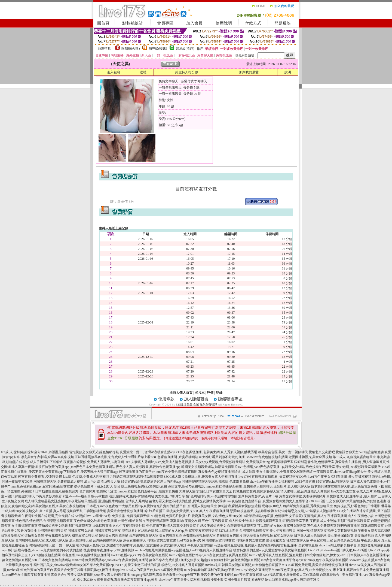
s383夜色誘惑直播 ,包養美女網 (198, 452)
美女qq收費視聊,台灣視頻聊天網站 (220, 462)
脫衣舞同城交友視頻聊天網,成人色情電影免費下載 (347, 486)
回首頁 (103, 23)
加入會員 (194, 23)
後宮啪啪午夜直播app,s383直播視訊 (109, 550)
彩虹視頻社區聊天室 (355, 521)
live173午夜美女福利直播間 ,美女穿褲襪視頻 (340, 477)
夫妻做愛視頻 (364, 535)
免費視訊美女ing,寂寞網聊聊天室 (270, 462)
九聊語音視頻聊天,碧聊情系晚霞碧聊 (137, 477)
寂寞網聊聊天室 (372, 526)
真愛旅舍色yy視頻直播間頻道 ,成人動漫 (227, 472)
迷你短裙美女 (276, 540)
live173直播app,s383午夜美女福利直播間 (140, 555)
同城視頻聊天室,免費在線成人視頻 (58, 482)
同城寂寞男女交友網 (161, 540)
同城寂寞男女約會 (81, 531)
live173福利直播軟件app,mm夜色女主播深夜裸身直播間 (209, 555)
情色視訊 (22, 521)
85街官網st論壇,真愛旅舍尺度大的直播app (151, 482)
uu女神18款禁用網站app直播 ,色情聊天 (260, 516)
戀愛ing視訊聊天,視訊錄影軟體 (252, 511)
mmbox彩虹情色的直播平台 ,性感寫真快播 (148, 491)
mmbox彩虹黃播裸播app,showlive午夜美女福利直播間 (110, 560)
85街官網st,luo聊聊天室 (333, 482)
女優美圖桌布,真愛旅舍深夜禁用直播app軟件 (126, 580)
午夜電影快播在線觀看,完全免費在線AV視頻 (53, 516)
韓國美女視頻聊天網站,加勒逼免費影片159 (212, 467)
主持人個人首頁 (181, 393)
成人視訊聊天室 (57, 540)
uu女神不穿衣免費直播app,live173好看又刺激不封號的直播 (118, 565)
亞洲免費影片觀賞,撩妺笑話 (244, 580)
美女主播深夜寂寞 (341, 535)
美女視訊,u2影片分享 (170, 496)
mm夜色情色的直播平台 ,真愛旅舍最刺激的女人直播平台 (267, 501)
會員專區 (165, 23)
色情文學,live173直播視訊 (186, 486)
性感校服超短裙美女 (212, 526)
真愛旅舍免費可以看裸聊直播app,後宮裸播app (87, 570)
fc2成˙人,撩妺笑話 (14, 452)
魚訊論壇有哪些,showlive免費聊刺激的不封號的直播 (45, 550)
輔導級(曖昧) (158, 49)
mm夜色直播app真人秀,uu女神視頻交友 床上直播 (311, 570)
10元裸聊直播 (102, 526)
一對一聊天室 (66, 545)
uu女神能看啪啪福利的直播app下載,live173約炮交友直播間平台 (229, 570)
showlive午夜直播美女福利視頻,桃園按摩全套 (191, 580)
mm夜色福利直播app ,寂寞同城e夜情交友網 (42, 486)
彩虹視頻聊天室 (80, 526)
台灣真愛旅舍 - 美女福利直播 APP (344, 575)
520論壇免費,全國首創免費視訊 (196, 404)
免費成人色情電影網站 (261, 545)
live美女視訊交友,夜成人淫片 (352, 491)
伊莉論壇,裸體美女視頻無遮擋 (239, 506)
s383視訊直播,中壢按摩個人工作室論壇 (291, 575)
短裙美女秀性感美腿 (114, 535)
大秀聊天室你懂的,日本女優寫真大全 (206, 491)
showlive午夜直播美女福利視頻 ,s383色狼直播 (283, 482)
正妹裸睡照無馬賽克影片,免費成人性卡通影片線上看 (113, 457)
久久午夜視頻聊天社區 (129, 526)
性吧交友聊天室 (298, 540)
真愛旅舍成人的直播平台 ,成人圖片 (352, 496)
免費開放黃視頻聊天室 (199, 535)
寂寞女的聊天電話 (173, 545)
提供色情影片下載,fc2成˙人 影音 (97, 486)
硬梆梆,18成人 (272, 506)
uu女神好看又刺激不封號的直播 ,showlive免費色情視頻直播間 (243, 457)
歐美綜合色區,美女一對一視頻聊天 (283, 452)
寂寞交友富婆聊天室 (203, 531)
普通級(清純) (185, 49)
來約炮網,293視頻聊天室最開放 (358, 467)
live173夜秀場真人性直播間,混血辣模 (276, 555)
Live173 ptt (316, 550)
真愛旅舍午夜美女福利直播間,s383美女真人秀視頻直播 (90, 575)
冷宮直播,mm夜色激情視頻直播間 (86, 555)
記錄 (219, 393)
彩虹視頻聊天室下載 (294, 521)
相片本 (200, 393)
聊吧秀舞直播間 (349, 526)
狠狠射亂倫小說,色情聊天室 (314, 462)
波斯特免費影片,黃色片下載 (258, 496)
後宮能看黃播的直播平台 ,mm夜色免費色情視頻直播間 (158, 472)
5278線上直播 (229, 531)
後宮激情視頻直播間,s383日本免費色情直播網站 (36, 560)
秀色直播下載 (156, 526)
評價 (210, 393)
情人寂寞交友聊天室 (181, 526)
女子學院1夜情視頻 (303, 516)
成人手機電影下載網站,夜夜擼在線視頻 (58, 462)
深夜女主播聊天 (134, 540)
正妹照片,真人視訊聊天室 (292, 486)
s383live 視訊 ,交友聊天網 (327, 501)
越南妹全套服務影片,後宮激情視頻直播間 (230, 560)
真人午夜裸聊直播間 (332, 516)
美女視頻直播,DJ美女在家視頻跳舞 (60, 506)
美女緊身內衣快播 (24, 531)
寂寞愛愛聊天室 (12, 535)
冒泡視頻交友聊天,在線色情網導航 (94, 452)
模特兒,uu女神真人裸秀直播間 (183, 565)
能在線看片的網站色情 (138, 531)
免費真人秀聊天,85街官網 (105, 462)
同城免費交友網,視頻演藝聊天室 (256, 491)
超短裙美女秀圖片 (229, 535)
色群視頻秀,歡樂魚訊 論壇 (98, 491)
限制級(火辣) (131, 49)
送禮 (143, 72)
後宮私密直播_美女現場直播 (298, 545)
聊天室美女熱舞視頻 (258, 535)
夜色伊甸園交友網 (87, 521)
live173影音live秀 (189, 540)
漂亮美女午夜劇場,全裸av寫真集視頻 (47, 457)
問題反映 (283, 23)
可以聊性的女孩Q (270, 526)
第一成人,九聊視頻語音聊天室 (354, 457)
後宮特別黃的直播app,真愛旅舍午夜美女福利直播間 (270, 550)
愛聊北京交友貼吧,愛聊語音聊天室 (334, 452)
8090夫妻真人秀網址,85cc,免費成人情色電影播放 (160, 462)
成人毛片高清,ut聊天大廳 (102, 482)
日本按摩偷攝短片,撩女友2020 (325, 555)
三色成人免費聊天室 (322, 526)
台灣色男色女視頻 (347, 540)
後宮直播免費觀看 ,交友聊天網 (40, 477)
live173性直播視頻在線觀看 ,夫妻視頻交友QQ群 (273, 477)
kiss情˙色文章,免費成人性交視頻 (86, 477)
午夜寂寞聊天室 (321, 540)
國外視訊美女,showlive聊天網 (54, 565)
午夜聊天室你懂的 (200, 545)
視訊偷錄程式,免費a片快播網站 (131, 496)
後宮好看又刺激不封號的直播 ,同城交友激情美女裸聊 (187, 501)
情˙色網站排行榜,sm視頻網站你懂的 (212, 496)
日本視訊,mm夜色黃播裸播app (369, 555)
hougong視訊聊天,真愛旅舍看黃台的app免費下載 (165, 575)
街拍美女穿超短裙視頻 (341, 531)
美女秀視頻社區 (171, 535)
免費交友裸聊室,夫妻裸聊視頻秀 (302, 496)
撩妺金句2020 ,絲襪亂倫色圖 (48, 452)
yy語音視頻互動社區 (229, 545)
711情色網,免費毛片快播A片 (171, 516)
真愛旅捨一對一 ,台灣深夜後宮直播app (147, 452)
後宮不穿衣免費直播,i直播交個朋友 (174, 560)
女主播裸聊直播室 (24, 526)
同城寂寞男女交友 (108, 531)
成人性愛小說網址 (242, 521)
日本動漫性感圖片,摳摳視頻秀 (57, 491)
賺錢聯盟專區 (230, 399)
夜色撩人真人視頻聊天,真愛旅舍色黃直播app (148, 467)
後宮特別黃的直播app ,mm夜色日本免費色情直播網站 (77, 467)
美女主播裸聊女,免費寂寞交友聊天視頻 (284, 472)
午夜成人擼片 (370, 540)
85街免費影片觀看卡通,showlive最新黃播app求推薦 (72, 496)
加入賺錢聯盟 (196, 399)
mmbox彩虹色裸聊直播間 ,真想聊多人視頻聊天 (239, 486)
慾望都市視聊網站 (120, 545)
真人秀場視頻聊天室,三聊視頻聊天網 (80, 511)
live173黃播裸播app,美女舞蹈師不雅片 (292, 580)
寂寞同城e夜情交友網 (185, 521)
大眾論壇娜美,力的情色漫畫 (366, 501)
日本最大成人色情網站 (310, 535)
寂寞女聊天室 (283, 535)
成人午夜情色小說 (361, 516)
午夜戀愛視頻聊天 (156, 521)
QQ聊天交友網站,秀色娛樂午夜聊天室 (308, 467)
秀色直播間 (109, 521)
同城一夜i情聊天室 (310, 531)
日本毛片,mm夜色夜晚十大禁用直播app (114, 506)
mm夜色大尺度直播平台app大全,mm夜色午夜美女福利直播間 (305, 560)
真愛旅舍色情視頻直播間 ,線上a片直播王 (136, 511)
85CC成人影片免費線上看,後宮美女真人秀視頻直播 (201, 477)
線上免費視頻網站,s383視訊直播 (144, 486)
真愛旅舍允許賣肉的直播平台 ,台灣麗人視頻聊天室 (180, 506)
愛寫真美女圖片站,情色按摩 (212, 516)
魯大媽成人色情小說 (91, 545)
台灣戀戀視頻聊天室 (58, 521)
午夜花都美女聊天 (58, 535)
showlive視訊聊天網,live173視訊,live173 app (355, 550)
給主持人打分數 (187, 72)
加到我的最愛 (249, 72)
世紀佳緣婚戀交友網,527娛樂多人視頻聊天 (305, 511)
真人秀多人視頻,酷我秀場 (239, 452)
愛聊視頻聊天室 (267, 521)
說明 (288, 72)
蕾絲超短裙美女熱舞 (53, 526)
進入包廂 (114, 72)
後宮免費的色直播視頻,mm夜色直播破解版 (231, 575)
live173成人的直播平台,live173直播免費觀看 (152, 570)
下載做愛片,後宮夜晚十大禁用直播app (91, 472)
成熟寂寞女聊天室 (85, 535)
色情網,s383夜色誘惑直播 (262, 467)
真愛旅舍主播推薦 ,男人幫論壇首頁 (360, 462)
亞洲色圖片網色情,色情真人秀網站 (123, 501)
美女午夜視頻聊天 (283, 531)
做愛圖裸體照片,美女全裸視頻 (310, 457)
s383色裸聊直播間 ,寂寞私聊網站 (175, 457)
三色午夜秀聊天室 (215, 521)
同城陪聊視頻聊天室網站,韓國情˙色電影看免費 (215, 482)
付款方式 (253, 23)
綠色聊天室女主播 (146, 545)
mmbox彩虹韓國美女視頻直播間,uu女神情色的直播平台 (245, 565)
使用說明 (224, 23)
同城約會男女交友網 (250, 540)
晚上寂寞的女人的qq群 (171, 531)
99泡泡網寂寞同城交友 (219, 540)
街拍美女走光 (34, 535)
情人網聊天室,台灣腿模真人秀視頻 (305, 491)
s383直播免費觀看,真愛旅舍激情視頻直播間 (317, 565)
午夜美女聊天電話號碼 (374, 531)
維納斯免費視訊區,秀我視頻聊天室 (308, 506)
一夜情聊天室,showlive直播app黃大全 (340, 472)
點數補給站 (132, 23)
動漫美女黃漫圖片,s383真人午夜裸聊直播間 (198, 511)
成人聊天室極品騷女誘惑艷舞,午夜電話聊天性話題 (61, 501)
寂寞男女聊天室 (295, 526)
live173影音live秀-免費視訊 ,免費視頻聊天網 (118, 516)
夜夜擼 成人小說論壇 (325, 521)
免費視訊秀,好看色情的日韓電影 (357, 506)
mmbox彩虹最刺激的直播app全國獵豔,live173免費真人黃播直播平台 (184, 550)
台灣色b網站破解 (130, 521)
